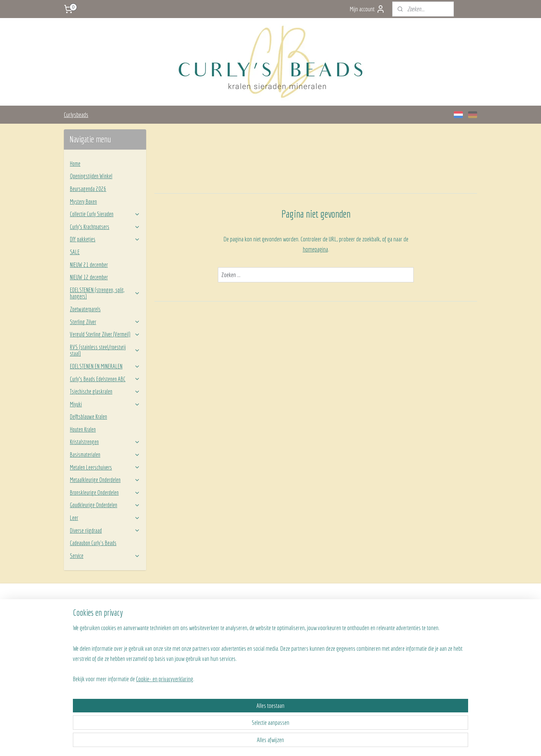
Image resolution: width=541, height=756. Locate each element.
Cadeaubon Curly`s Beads (93, 543)
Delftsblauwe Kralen (88, 417)
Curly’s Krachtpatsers (105, 227)
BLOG (320, 635)
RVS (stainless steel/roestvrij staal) (105, 350)
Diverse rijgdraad (105, 530)
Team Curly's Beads (333, 618)
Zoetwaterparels (85, 309)
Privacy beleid (163, 651)
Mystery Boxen (83, 201)
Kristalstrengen (105, 442)
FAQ (154, 626)
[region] (221, 716)
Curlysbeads (76, 114)
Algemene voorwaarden (172, 643)
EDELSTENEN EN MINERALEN (105, 366)
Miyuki (105, 404)
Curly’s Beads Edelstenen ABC (105, 379)
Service (105, 556)
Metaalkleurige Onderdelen (105, 480)
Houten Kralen (83, 429)
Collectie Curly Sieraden (105, 214)
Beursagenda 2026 (88, 189)
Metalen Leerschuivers (105, 467)
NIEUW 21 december (89, 265)
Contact (322, 626)
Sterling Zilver (105, 322)
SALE (75, 252)
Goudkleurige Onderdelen (105, 505)
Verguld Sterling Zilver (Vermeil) (105, 334)
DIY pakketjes (105, 239)
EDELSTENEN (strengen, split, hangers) (105, 293)
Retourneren (162, 635)
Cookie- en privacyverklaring (156, 742)
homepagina (315, 249)
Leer (105, 518)
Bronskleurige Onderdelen (105, 492)
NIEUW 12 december (89, 277)
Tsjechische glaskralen (105, 391)
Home (75, 164)
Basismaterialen (105, 455)
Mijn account (367, 9)
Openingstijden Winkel (91, 176)
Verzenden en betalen (170, 618)
